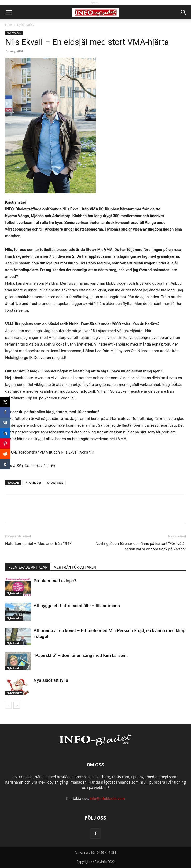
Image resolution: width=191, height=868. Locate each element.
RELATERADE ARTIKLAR (28, 567)
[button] (9, 12)
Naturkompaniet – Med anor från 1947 (38, 544)
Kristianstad (55, 482)
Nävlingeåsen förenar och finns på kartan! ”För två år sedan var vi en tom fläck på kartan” (141, 546)
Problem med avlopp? (55, 581)
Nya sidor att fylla (51, 680)
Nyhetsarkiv (26, 25)
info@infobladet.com (107, 798)
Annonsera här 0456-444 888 (96, 853)
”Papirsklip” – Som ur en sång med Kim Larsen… (81, 655)
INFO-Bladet (33, 482)
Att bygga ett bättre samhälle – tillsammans (77, 606)
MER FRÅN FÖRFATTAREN (75, 567)
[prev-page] (8, 705)
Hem (9, 25)
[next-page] (17, 705)
